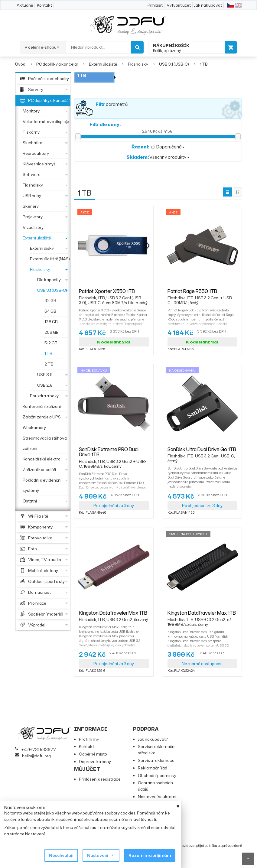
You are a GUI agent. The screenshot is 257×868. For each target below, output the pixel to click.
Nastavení (100, 855)
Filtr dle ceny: (105, 124)
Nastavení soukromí (157, 797)
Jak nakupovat (208, 5)
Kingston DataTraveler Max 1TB (114, 616)
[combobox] (43, 45)
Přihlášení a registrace (100, 779)
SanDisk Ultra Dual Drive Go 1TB (202, 452)
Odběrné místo (93, 754)
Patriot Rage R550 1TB (202, 294)
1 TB (204, 64)
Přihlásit (155, 5)
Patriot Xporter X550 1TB (114, 294)
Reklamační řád (153, 768)
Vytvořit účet (179, 5)
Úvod (20, 64)
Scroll (248, 859)
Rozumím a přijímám (150, 855)
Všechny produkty (158, 157)
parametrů (112, 104)
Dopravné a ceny (95, 762)
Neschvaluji (61, 855)
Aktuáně (25, 5)
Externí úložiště (103, 64)
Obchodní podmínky (157, 775)
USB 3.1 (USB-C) (174, 64)
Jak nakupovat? (153, 739)
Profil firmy (89, 739)
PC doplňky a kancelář (57, 64)
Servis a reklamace (156, 760)
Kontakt (44, 5)
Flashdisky (138, 64)
